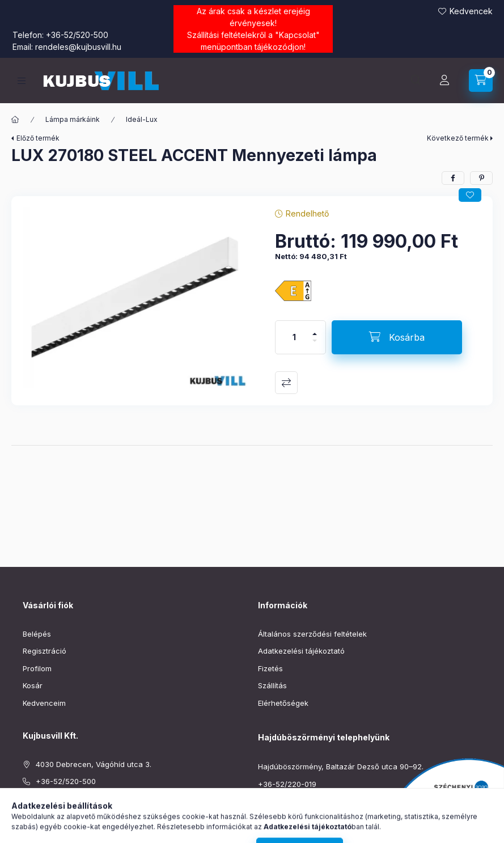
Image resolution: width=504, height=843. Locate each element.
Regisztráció (45, 651)
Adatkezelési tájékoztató (301, 651)
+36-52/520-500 (77, 35)
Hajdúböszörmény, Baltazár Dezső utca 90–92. (341, 766)
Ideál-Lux (142, 119)
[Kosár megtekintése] (481, 81)
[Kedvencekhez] (470, 195)
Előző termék (38, 138)
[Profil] (444, 81)
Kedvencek (471, 11)
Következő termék (458, 138)
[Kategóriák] (22, 81)
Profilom (37, 668)
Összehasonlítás (286, 383)
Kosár (33, 685)
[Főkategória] (15, 120)
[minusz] (315, 346)
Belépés (37, 634)
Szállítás (272, 685)
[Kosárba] (397, 337)
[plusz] (315, 329)
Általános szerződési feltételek (312, 634)
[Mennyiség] (294, 337)
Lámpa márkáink (73, 119)
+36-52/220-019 (287, 784)
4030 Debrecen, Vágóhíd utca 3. (94, 764)
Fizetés (270, 668)
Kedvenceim (44, 703)
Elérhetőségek (283, 703)
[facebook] (453, 178)
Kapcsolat (297, 35)
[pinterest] (481, 178)
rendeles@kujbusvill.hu (78, 47)
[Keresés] (416, 81)
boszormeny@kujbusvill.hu (305, 801)
